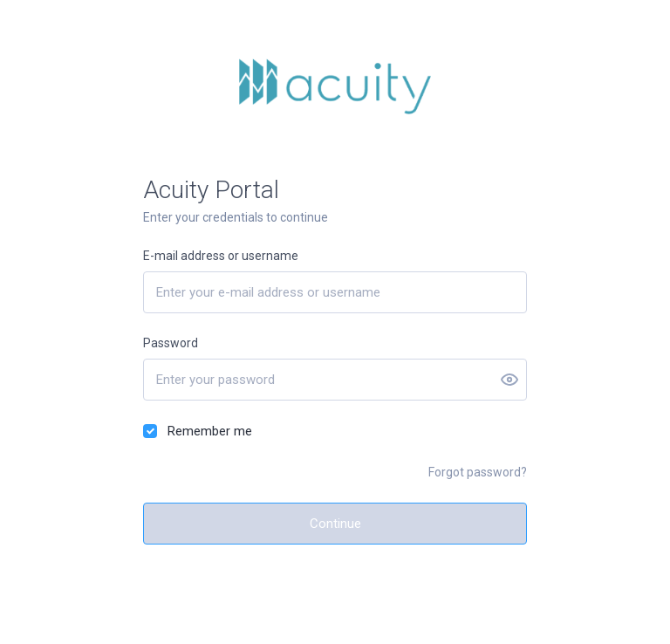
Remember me (210, 431)
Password (171, 343)
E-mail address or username (221, 256)
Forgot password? (478, 472)
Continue (335, 524)
